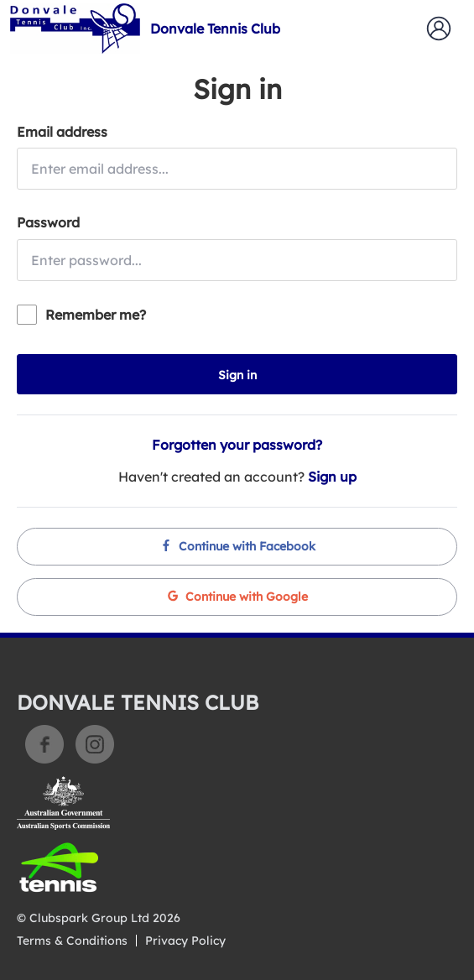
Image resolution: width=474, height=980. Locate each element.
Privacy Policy (185, 941)
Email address (62, 132)
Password (48, 222)
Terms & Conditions (72, 941)
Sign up (332, 477)
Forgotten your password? (237, 445)
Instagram (95, 744)
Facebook (44, 744)
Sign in (237, 375)
